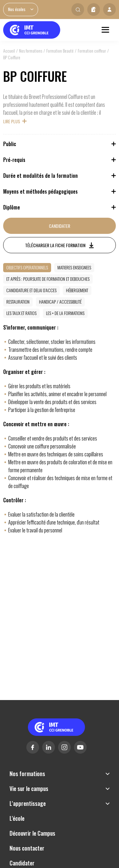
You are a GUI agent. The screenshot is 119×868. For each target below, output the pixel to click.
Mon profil (109, 10)
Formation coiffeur (92, 51)
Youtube (80, 747)
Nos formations (31, 51)
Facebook (33, 747)
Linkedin (49, 747)
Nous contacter (27, 848)
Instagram (64, 747)
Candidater (94, 10)
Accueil (9, 51)
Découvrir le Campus (32, 833)
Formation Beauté (60, 51)
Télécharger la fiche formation (55, 245)
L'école (17, 818)
